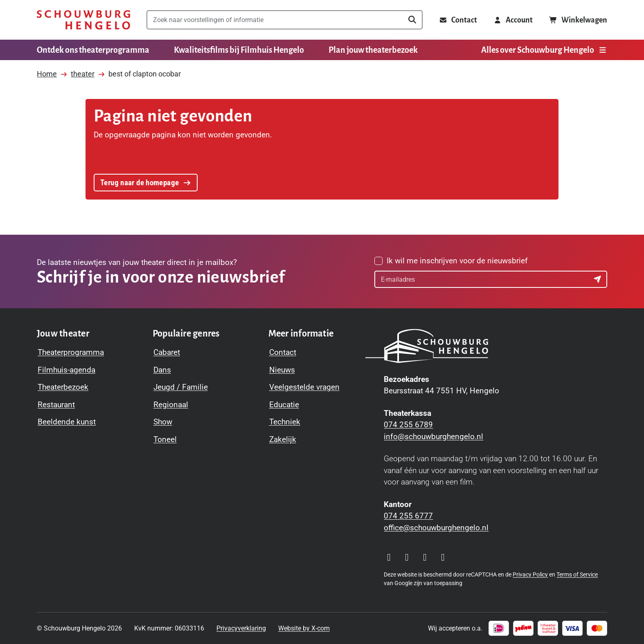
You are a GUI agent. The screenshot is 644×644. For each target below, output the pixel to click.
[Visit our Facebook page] (407, 557)
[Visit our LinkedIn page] (443, 557)
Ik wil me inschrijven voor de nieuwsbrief (457, 261)
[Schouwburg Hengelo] (83, 20)
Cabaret (167, 352)
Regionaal (171, 405)
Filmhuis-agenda (66, 370)
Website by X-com (304, 628)
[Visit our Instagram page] (389, 557)
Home (47, 74)
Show (163, 422)
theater (83, 74)
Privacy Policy (530, 574)
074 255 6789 (408, 425)
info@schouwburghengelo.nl (433, 436)
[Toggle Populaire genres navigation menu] (186, 334)
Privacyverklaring (241, 628)
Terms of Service (577, 574)
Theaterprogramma (71, 352)
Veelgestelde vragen (304, 387)
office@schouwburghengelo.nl (436, 528)
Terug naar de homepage (146, 183)
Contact (283, 352)
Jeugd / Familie (181, 387)
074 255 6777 (408, 516)
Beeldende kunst (67, 422)
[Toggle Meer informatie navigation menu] (301, 334)
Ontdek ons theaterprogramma (93, 50)
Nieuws (282, 370)
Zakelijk (283, 439)
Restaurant (56, 405)
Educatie (284, 405)
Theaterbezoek (63, 387)
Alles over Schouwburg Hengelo (544, 50)
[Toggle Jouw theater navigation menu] (63, 334)
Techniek (285, 422)
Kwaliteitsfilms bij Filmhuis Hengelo (239, 50)
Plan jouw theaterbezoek (373, 50)
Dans (162, 370)
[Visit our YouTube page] (425, 557)
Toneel (165, 439)
